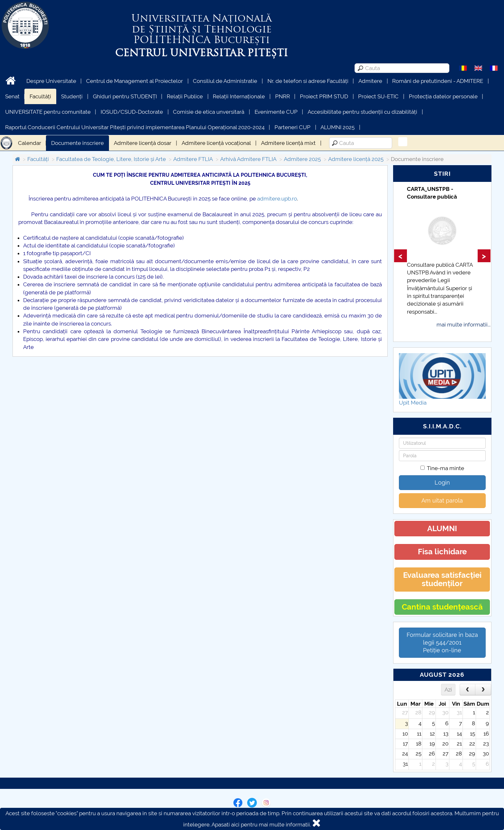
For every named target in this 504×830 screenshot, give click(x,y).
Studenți (72, 96)
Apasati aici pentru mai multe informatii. (261, 825)
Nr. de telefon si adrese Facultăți (308, 81)
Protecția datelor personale (443, 96)
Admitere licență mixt (288, 143)
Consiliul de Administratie (225, 81)
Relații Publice (185, 96)
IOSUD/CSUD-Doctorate (132, 112)
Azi (448, 690)
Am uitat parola (442, 500)
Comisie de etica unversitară (209, 112)
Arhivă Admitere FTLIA (248, 159)
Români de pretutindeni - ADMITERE (438, 81)
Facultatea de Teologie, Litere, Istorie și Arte (111, 159)
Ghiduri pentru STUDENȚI (125, 96)
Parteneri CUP (292, 127)
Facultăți (40, 96)
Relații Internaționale (239, 96)
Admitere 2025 (302, 159)
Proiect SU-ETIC (378, 96)
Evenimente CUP (276, 112)
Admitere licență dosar (143, 143)
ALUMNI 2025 (337, 127)
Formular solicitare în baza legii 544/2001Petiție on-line (442, 643)
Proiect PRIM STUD (324, 96)
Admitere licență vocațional (216, 143)
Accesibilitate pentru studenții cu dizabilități (362, 112)
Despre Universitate (51, 81)
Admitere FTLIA (193, 159)
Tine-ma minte (442, 468)
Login (442, 482)
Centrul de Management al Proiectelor (135, 81)
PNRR (283, 96)
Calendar (30, 143)
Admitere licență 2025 (356, 159)
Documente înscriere (77, 143)
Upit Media (413, 403)
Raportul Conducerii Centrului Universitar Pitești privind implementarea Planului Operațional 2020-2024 (135, 127)
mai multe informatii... (464, 325)
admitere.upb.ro (277, 199)
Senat (12, 96)
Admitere (370, 81)
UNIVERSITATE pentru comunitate (48, 112)
